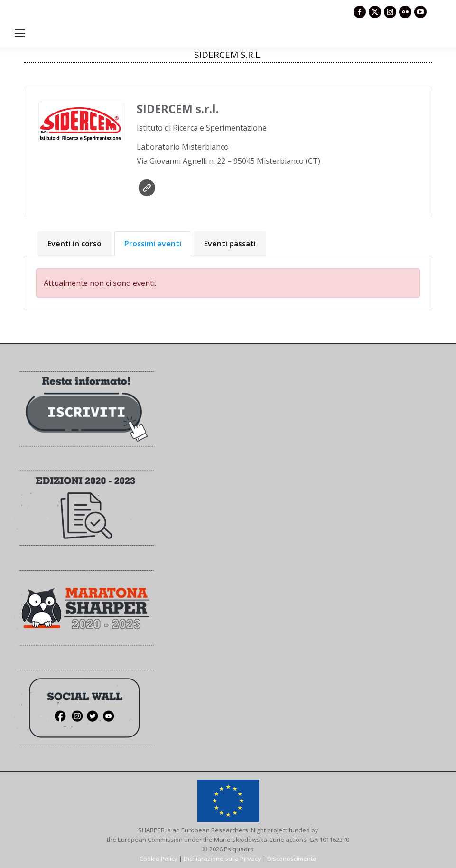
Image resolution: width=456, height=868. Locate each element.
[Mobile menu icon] (20, 33)
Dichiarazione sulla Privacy (222, 859)
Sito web (147, 188)
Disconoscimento (292, 859)
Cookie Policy (158, 859)
